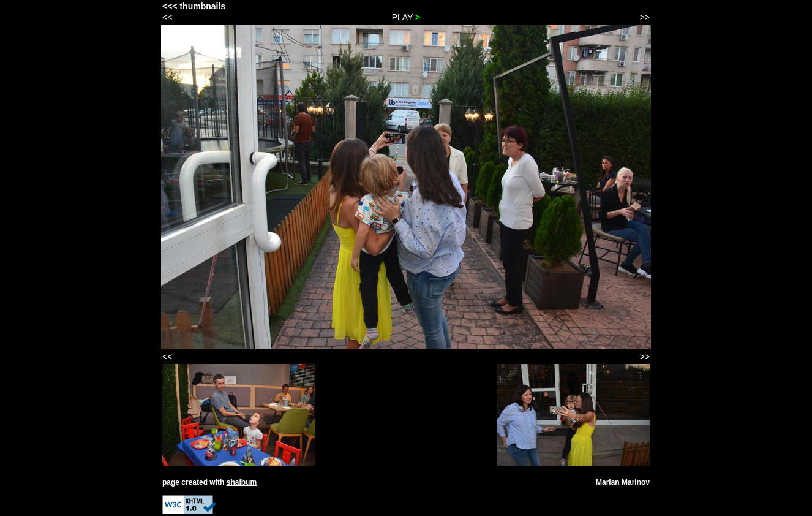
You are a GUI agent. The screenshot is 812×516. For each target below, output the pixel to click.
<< (167, 17)
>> (645, 17)
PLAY (406, 17)
